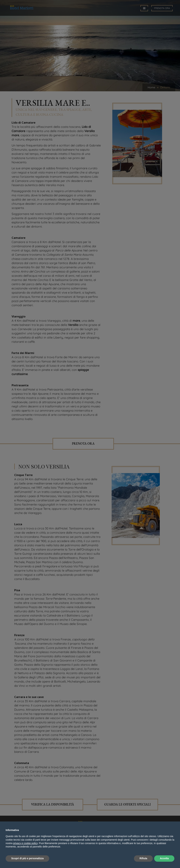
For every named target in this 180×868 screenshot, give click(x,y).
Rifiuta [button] (143, 858)
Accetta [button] (164, 858)
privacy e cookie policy (25, 843)
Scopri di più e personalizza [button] (27, 858)
